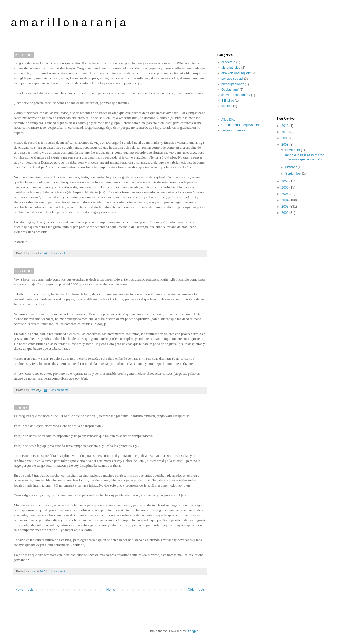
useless (227, 106)
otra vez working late (236, 73)
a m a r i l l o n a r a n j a (68, 23)
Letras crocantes (233, 130)
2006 (285, 187)
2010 (285, 132)
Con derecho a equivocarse (241, 125)
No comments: (60, 390)
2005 (285, 194)
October (291, 167)
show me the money (236, 95)
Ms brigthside (231, 68)
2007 (285, 181)
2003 (285, 207)
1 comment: (58, 253)
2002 (285, 213)
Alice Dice (228, 120)
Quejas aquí (230, 90)
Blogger (192, 631)
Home (111, 590)
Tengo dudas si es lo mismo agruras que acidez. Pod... (305, 157)
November (293, 150)
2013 (285, 126)
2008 (285, 145)
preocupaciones (233, 84)
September (293, 174)
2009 (285, 138)
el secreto (228, 62)
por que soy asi (232, 79)
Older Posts (196, 590)
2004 (285, 200)
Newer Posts (24, 590)
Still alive (228, 101)
